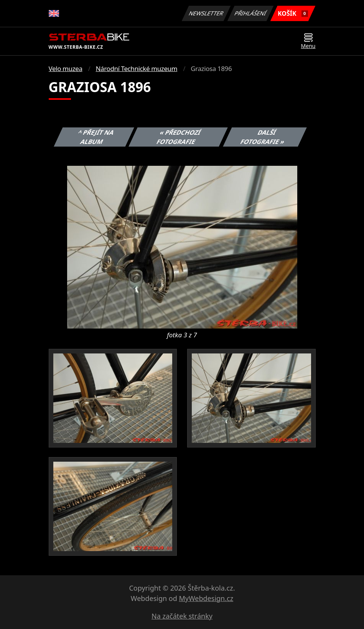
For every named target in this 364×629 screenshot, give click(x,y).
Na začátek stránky (182, 616)
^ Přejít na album (96, 137)
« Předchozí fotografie (179, 137)
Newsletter (206, 13)
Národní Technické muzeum (137, 69)
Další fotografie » (263, 137)
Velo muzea (66, 69)
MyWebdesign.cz (206, 598)
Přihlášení (251, 13)
